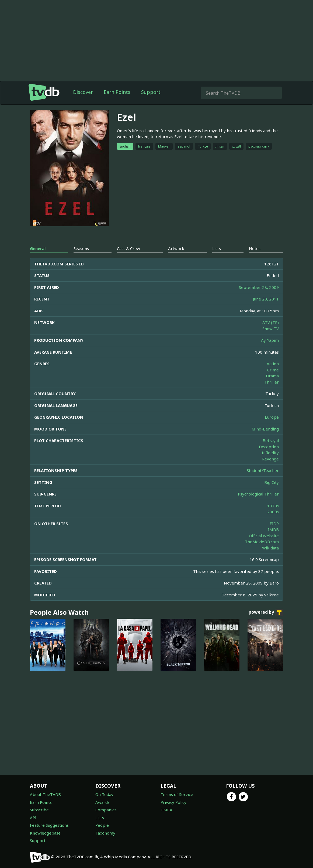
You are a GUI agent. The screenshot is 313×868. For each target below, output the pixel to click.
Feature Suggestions (49, 825)
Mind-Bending (265, 429)
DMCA (166, 810)
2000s (273, 512)
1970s (273, 506)
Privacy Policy (173, 802)
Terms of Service (177, 794)
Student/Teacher (263, 470)
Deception (269, 447)
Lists (100, 818)
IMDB (273, 529)
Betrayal (271, 440)
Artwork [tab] (176, 248)
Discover (83, 92)
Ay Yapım (270, 340)
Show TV (271, 329)
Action (273, 364)
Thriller (272, 382)
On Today (104, 794)
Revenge (270, 459)
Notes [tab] (255, 248)
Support (151, 92)
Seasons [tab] (81, 248)
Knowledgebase (45, 833)
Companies (106, 810)
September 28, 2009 (259, 287)
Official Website (264, 536)
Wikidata (270, 548)
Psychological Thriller (258, 494)
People (102, 825)
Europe (272, 417)
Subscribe (39, 810)
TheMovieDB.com (262, 542)
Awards (102, 802)
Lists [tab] (217, 248)
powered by (266, 613)
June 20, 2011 (266, 299)
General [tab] (38, 248)
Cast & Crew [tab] (128, 248)
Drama (272, 376)
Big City (272, 482)
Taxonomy (105, 833)
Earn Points (117, 92)
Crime (273, 370)
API (33, 818)
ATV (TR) (271, 322)
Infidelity (270, 453)
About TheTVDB (45, 794)
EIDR (274, 524)
